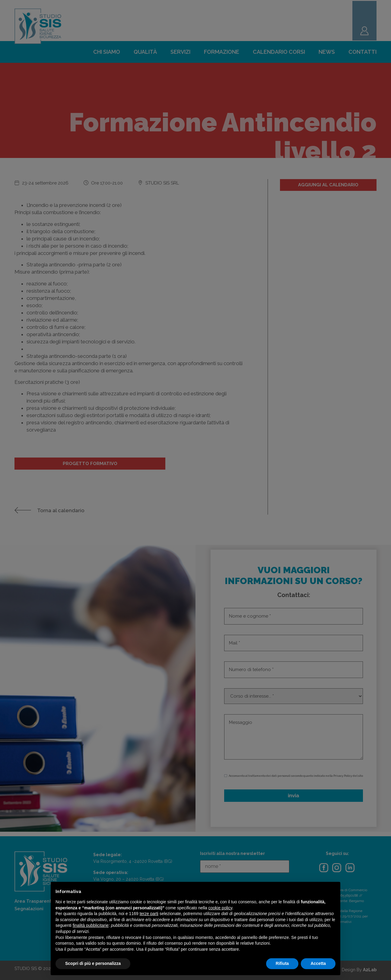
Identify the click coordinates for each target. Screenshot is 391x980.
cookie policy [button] (220, 908)
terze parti (149, 914)
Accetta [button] (318, 963)
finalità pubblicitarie (91, 925)
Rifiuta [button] (282, 963)
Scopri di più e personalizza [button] (93, 963)
